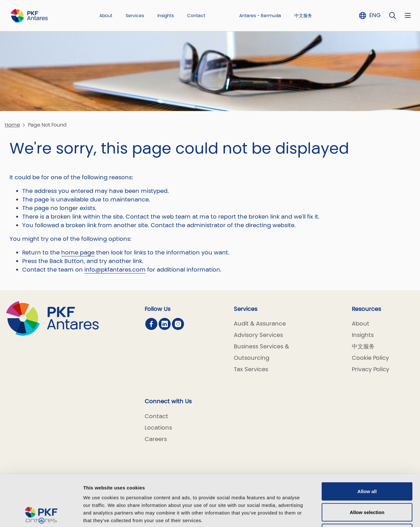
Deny (367, 485)
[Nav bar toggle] (408, 15)
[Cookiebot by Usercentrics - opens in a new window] (41, 515)
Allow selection (367, 465)
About (106, 16)
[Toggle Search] (393, 15)
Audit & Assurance (260, 323)
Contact (196, 16)
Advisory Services (258, 335)
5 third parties (132, 488)
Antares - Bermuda (260, 16)
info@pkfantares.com (115, 270)
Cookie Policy (370, 358)
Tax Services (251, 369)
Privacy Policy (371, 369)
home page (78, 252)
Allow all (367, 444)
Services (135, 16)
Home (12, 125)
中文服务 (303, 16)
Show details (333, 514)
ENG (375, 15)
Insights (166, 16)
